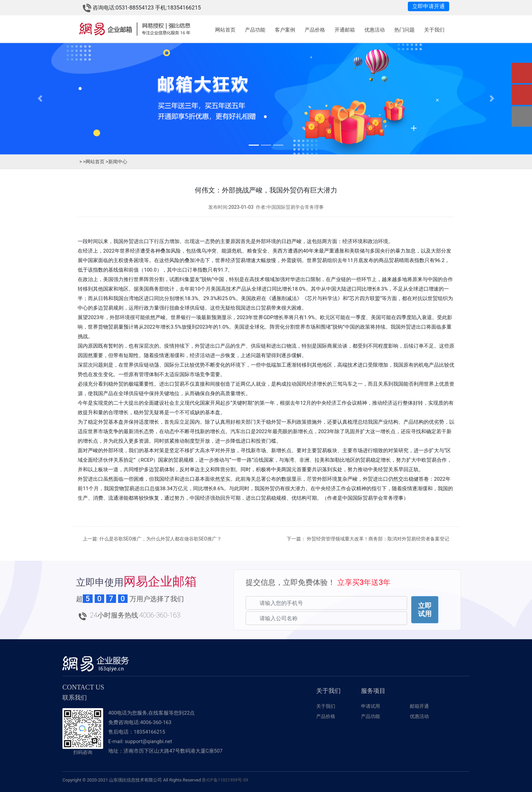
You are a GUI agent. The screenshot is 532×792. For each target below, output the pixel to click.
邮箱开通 (419, 706)
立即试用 (425, 610)
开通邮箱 (345, 30)
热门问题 (404, 30)
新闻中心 (117, 162)
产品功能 (255, 30)
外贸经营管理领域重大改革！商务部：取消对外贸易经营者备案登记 (378, 539)
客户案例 (285, 30)
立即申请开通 (429, 6)
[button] (40, 98)
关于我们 (434, 30)
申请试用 (370, 706)
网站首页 (225, 30)
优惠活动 (375, 30)
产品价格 (315, 30)
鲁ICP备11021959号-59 (225, 780)
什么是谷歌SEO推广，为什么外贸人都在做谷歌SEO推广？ (160, 539)
